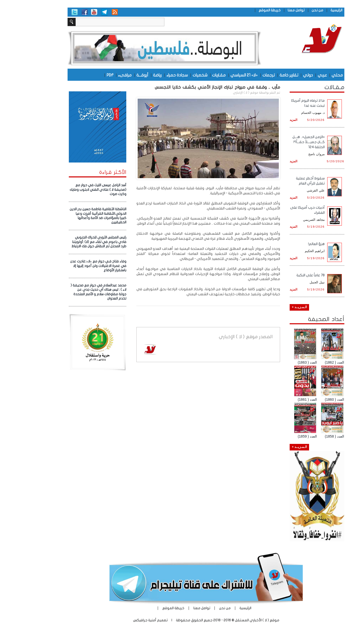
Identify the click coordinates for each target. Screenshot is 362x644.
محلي (312, 75)
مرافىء (100, 75)
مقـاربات (194, 75)
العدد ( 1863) (282, 362)
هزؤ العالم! (291, 244)
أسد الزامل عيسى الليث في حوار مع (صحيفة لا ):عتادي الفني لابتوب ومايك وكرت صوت (73, 190)
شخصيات (175, 75)
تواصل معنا (271, 10)
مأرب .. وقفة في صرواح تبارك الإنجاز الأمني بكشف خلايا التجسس (192, 87)
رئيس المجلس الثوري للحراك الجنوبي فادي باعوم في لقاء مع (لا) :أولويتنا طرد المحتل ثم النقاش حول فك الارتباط (74, 242)
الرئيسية (311, 10)
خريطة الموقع (245, 10)
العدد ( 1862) (310, 362)
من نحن (292, 10)
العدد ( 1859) (282, 436)
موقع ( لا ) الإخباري (221, 93)
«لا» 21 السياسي (219, 75)
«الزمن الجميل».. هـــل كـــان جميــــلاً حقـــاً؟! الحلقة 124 (284, 142)
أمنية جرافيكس (120, 620)
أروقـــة (117, 75)
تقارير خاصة (264, 75)
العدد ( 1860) (310, 399)
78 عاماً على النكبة (286, 275)
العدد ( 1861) (282, 399)
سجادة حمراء (152, 75)
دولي (283, 75)
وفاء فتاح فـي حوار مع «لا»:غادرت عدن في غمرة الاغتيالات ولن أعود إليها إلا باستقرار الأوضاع (73, 266)
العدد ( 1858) (310, 436)
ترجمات (244, 75)
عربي (297, 75)
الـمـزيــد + (274, 307)
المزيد (268, 120)
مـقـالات (309, 87)
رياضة (132, 75)
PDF (85, 75)
